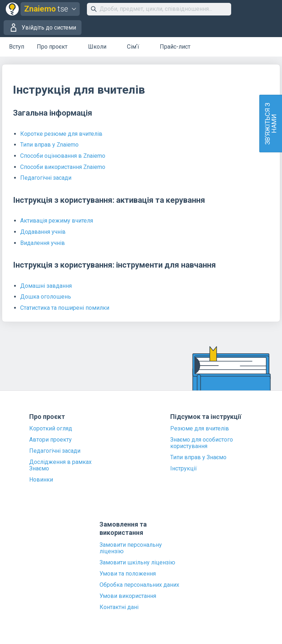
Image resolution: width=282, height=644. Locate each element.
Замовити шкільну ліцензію (137, 563)
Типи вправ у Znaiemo (49, 145)
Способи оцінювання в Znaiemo (63, 156)
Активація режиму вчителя (57, 221)
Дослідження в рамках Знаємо (60, 465)
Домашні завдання (46, 286)
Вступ (17, 47)
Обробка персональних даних (139, 585)
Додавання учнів (43, 232)
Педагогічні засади (46, 178)
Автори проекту (50, 440)
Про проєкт (52, 47)
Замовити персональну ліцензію (131, 548)
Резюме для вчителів (200, 429)
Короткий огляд (51, 429)
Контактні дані (119, 607)
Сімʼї (133, 47)
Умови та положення (128, 574)
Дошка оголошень (46, 297)
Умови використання (128, 596)
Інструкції (184, 469)
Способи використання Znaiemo (63, 167)
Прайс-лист (175, 47)
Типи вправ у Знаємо (198, 457)
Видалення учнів (43, 243)
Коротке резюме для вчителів (61, 134)
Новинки (41, 480)
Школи (97, 47)
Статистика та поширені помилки (65, 308)
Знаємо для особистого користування (202, 443)
